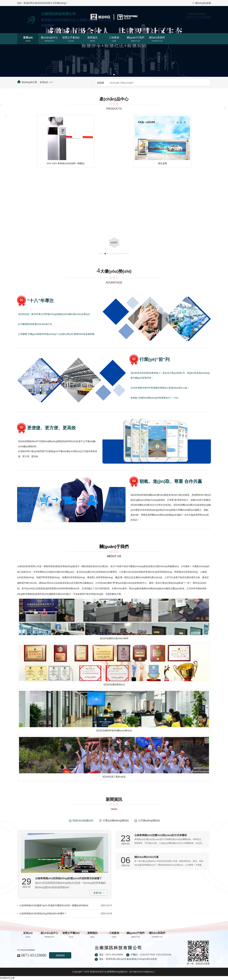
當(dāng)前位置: (27, 82)
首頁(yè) (28, 38)
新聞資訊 (92, 38)
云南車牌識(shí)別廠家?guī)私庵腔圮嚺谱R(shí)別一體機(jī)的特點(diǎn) (54, 905)
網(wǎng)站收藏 (201, 3)
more (114, 243)
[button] (111, 75)
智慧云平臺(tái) (71, 38)
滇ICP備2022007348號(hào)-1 (142, 972)
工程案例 (114, 38)
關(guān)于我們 (136, 38)
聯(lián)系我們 (157, 38)
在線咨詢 (60, 955)
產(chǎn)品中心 (49, 38)
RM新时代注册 (7, 978)
